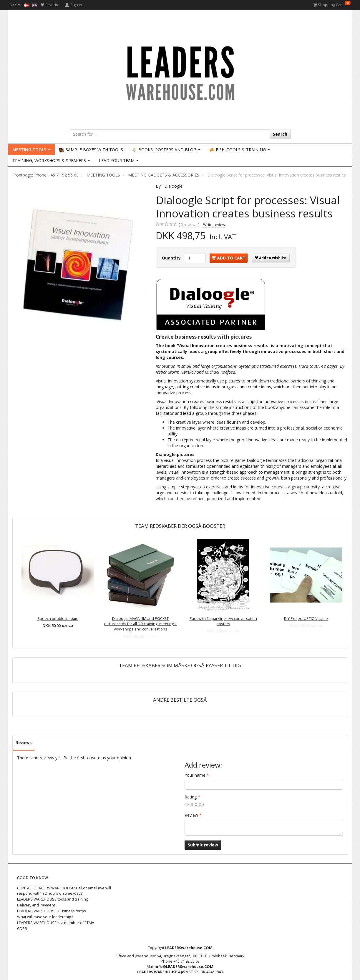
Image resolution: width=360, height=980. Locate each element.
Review (191, 815)
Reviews (24, 742)
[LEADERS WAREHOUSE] (180, 72)
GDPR (22, 929)
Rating (191, 797)
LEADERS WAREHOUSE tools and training (53, 899)
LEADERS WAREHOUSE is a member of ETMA (56, 923)
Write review (214, 225)
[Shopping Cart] (332, 5)
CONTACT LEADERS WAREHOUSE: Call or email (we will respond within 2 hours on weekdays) (64, 891)
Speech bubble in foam (58, 619)
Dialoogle (173, 186)
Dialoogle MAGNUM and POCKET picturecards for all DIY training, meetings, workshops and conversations (140, 624)
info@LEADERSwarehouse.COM (184, 967)
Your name (195, 775)
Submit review (203, 845)
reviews (189, 225)
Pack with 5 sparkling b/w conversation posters (223, 621)
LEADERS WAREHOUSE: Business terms (52, 911)
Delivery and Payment (36, 905)
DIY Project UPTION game (306, 619)
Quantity (172, 258)
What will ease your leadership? (45, 917)
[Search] (280, 134)
